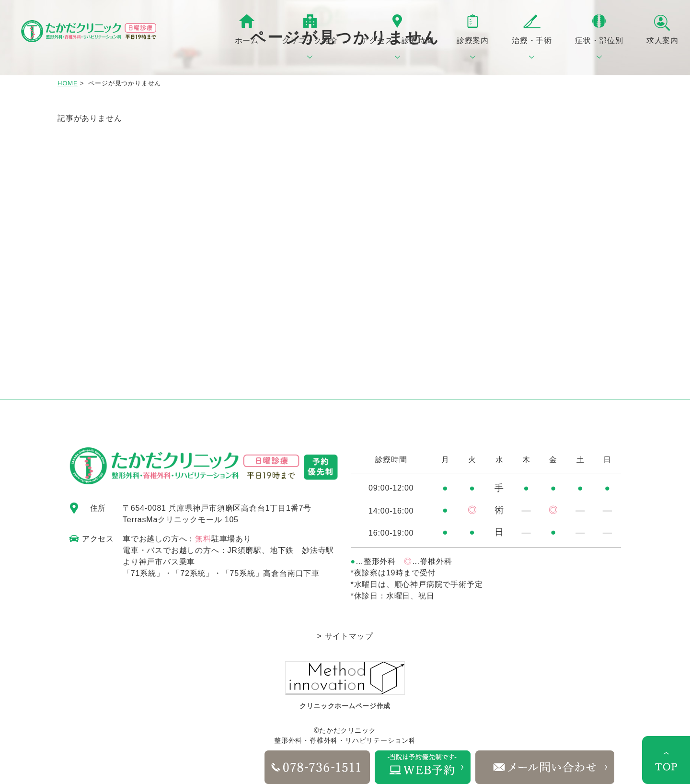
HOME (68, 83)
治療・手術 (532, 41)
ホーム (247, 41)
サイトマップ (349, 636)
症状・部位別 (599, 41)
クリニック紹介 (310, 41)
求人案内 (662, 41)
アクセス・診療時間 (397, 41)
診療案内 (473, 41)
